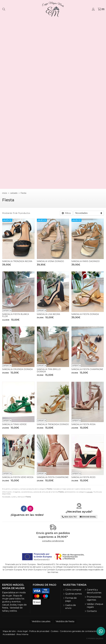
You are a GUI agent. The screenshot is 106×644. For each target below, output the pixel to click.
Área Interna (22, 634)
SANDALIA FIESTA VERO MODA (18, 477)
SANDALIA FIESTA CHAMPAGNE (87, 369)
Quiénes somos (73, 594)
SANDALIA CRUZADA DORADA (17, 369)
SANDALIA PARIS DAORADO (86, 261)
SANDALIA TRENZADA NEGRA (17, 261)
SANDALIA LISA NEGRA (48, 314)
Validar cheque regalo (95, 606)
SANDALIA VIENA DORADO (50, 261)
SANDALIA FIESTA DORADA (85, 314)
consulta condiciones (53, 541)
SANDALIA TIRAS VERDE (14, 424)
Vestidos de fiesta (65, 621)
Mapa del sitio (9, 631)
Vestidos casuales (41, 621)
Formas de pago (71, 599)
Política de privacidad (39, 631)
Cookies (55, 631)
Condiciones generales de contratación (78, 631)
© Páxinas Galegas (95, 639)
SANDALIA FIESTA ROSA (83, 424)
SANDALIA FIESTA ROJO (83, 477)
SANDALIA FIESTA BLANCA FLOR (16, 315)
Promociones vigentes (94, 598)
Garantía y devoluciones (94, 591)
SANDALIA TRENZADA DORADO (53, 424)
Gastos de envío (71, 607)
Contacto (92, 611)
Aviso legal (22, 631)
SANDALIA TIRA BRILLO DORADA (49, 370)
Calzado (89, 492)
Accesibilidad (9, 634)
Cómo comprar (73, 590)
